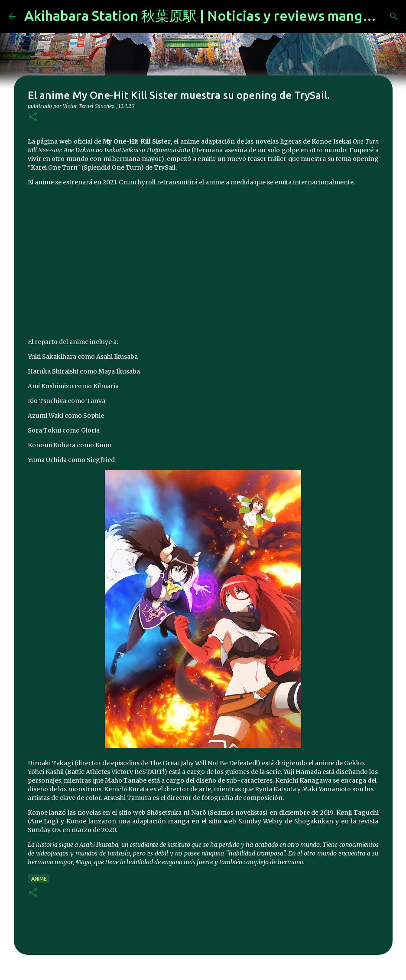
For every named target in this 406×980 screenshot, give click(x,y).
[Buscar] (394, 16)
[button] (33, 117)
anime (39, 879)
